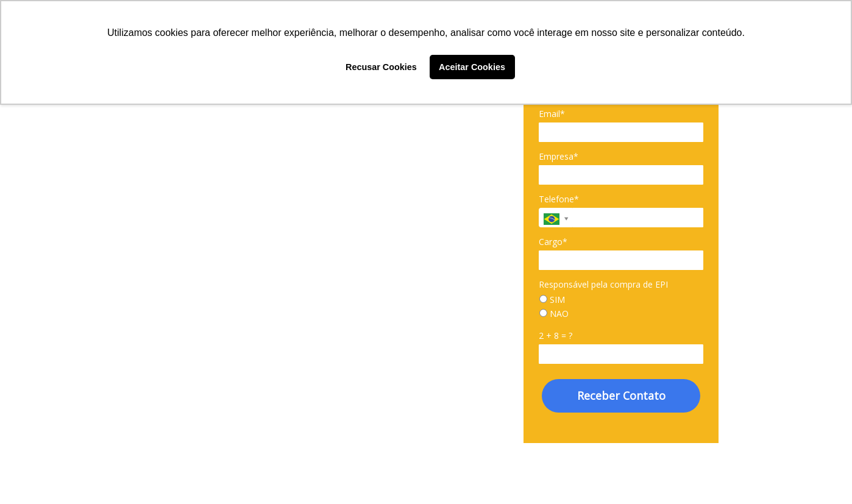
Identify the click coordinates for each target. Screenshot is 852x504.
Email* (552, 114)
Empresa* (559, 157)
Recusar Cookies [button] (381, 67)
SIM (552, 300)
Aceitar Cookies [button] (472, 67)
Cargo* (553, 242)
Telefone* (559, 199)
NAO (554, 314)
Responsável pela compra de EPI (603, 285)
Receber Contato (621, 396)
